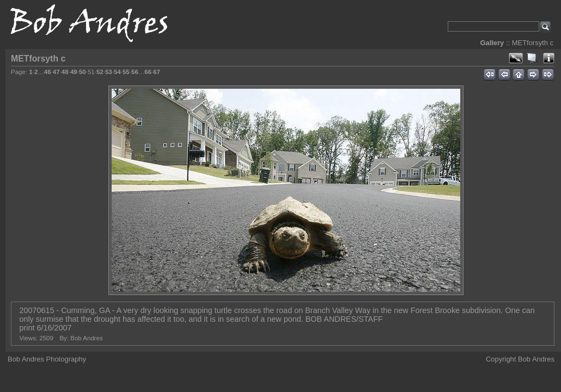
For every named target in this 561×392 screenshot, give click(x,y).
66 (148, 72)
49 (74, 72)
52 (100, 72)
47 (56, 72)
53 (109, 72)
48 (65, 72)
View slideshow (532, 58)
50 (83, 72)
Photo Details (548, 58)
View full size (516, 58)
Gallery (492, 43)
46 (48, 72)
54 (117, 72)
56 (135, 72)
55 (126, 72)
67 (157, 72)
